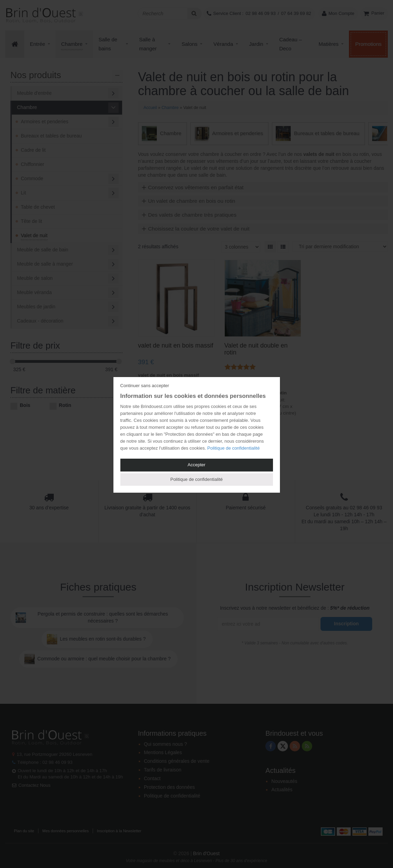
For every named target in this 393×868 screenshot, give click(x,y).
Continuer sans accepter (145, 386)
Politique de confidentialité (234, 448)
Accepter (196, 465)
